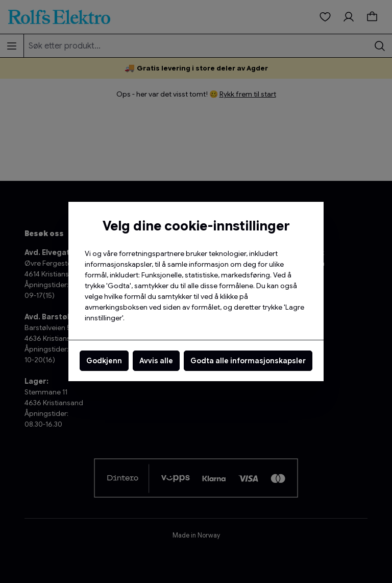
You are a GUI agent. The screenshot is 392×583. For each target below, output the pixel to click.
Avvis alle (156, 361)
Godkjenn (104, 361)
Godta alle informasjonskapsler (248, 361)
